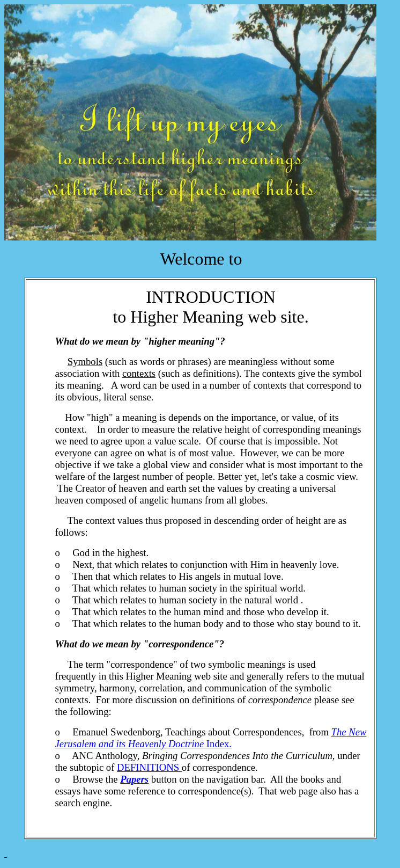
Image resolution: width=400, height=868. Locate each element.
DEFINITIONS (149, 767)
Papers (134, 779)
